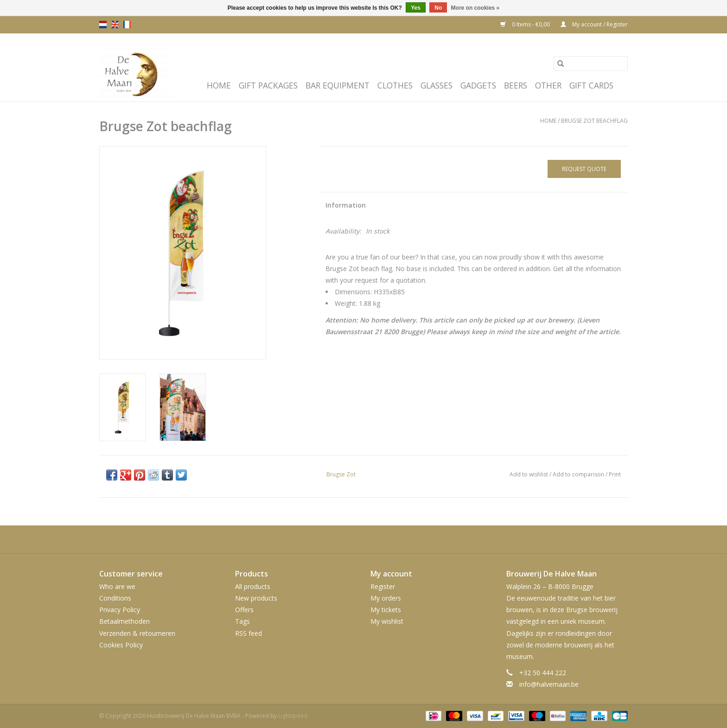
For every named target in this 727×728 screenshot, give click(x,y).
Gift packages (268, 85)
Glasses (437, 85)
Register (383, 586)
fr (127, 25)
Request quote (584, 169)
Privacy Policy (120, 610)
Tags (242, 621)
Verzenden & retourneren (137, 633)
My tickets (386, 610)
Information (346, 205)
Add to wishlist (529, 474)
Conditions (115, 598)
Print (615, 474)
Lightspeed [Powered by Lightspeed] (293, 716)
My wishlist (387, 621)
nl (103, 25)
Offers (244, 610)
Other (548, 85)
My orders (386, 598)
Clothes (395, 85)
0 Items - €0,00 (526, 24)
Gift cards (591, 85)
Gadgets (478, 85)
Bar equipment (338, 85)
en (115, 25)
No (438, 8)
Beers (516, 85)
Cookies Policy (121, 645)
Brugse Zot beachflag (594, 121)
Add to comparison (579, 474)
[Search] (591, 63)
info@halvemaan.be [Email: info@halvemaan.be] (549, 684)
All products (253, 586)
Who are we (117, 586)
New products (256, 598)
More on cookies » (475, 8)
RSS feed (249, 633)
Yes (416, 8)
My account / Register (594, 24)
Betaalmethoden (124, 621)
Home (219, 85)
